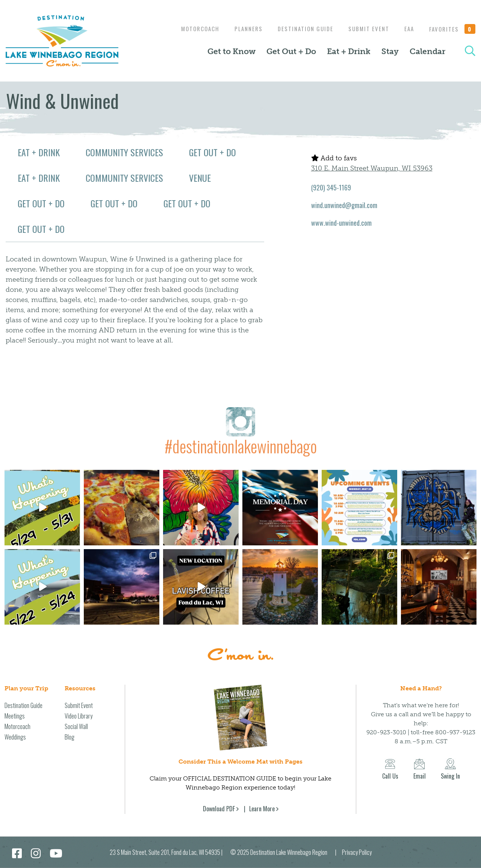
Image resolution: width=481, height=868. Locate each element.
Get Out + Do (291, 51)
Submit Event (365, 29)
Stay (390, 51)
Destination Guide (300, 29)
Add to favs (334, 158)
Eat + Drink (349, 51)
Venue (200, 178)
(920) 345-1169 (331, 187)
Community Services (124, 152)
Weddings (15, 737)
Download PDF (219, 809)
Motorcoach (191, 29)
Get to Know (231, 51)
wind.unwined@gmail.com (344, 205)
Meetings (15, 716)
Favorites (452, 29)
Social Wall (76, 726)
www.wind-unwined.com (341, 223)
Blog (70, 737)
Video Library (79, 716)
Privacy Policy (357, 852)
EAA (407, 29)
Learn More (262, 809)
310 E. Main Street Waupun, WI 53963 (372, 168)
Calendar (427, 51)
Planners (241, 29)
